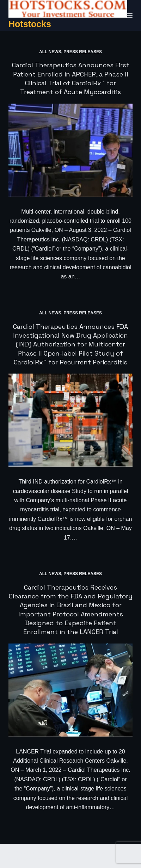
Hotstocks (30, 24)
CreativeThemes (28, 859)
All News (50, 52)
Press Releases (83, 52)
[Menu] (129, 16)
